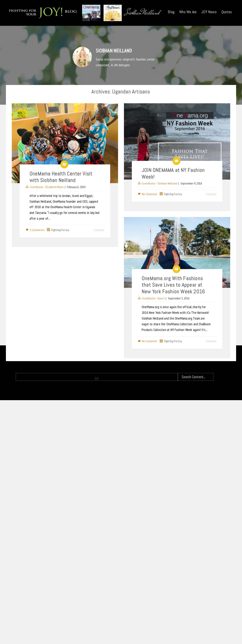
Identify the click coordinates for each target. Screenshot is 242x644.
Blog (171, 12)
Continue (99, 230)
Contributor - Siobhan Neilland (147, 205)
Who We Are (188, 12)
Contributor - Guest (141, 314)
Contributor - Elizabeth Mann (47, 187)
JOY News (209, 12)
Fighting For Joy (60, 230)
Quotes (227, 12)
